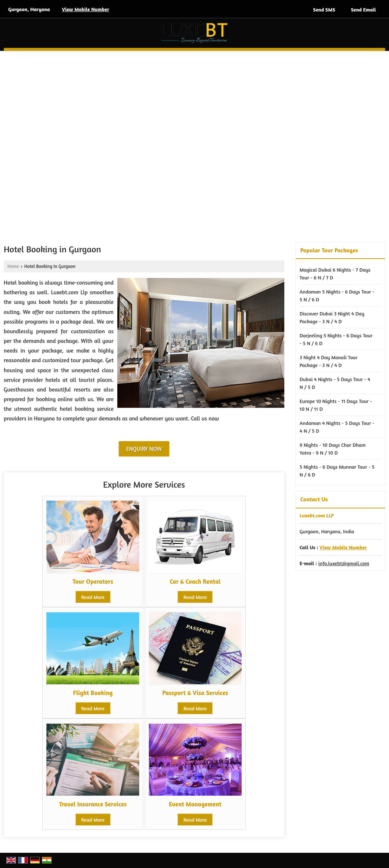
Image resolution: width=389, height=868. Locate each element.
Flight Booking (93, 693)
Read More (93, 597)
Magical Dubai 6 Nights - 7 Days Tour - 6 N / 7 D (335, 273)
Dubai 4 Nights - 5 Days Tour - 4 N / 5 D (335, 383)
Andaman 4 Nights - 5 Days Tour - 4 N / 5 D (337, 427)
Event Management (195, 804)
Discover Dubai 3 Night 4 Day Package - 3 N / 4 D (332, 317)
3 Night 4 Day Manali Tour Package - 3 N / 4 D (328, 361)
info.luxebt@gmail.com (344, 563)
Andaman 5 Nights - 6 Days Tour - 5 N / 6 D (337, 295)
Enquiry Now (144, 449)
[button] (86, 9)
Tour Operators (93, 582)
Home (13, 266)
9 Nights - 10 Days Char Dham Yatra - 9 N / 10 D (333, 449)
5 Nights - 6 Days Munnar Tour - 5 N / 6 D (337, 471)
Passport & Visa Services (195, 693)
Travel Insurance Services (93, 804)
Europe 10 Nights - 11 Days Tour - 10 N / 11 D (336, 405)
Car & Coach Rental (195, 582)
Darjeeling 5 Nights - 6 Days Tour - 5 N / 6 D (336, 339)
